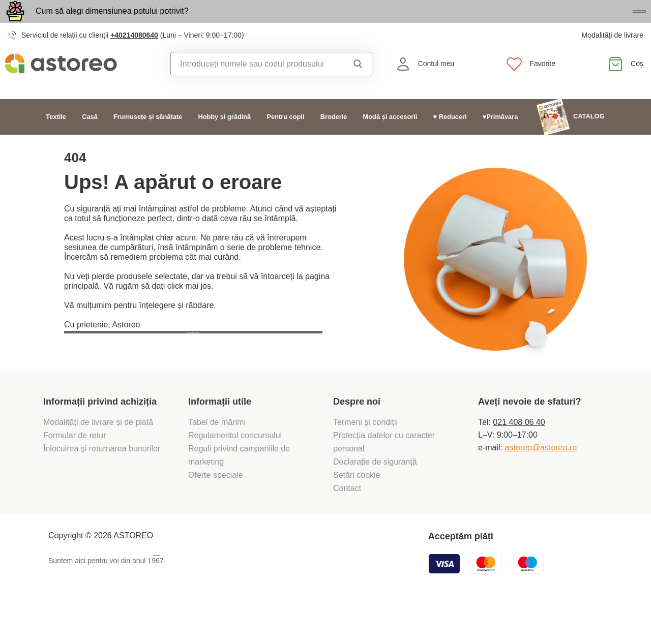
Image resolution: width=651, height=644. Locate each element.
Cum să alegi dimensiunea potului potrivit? (112, 22)
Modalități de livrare (613, 56)
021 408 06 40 (519, 456)
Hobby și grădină (224, 137)
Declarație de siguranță (375, 496)
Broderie (334, 137)
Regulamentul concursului (235, 469)
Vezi (587, 22)
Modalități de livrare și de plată (99, 456)
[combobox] (256, 85)
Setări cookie (357, 509)
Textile (56, 137)
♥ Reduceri (450, 137)
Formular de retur (75, 469)
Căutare (358, 85)
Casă (90, 137)
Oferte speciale (216, 509)
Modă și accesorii (390, 137)
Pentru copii (286, 137)
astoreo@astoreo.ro (541, 482)
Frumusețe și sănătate (148, 137)
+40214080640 (134, 56)
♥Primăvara (500, 137)
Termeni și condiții (367, 456)
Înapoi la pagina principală (128, 377)
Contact (347, 522)
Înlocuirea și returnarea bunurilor (103, 483)
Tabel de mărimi (217, 456)
